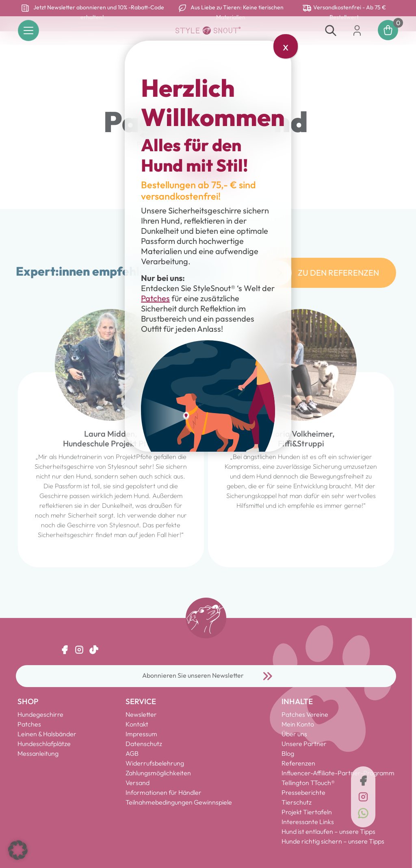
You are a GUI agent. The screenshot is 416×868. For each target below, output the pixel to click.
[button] (18, 850)
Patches (155, 298)
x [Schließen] (286, 46)
